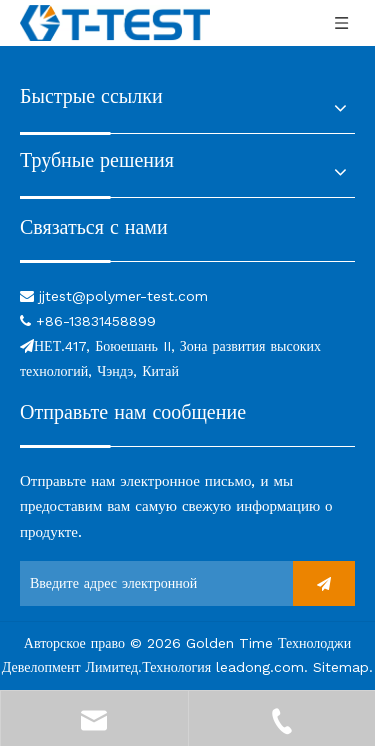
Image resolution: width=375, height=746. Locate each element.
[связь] (187, 259)
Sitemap (341, 667)
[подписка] (324, 583)
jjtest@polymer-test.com (123, 296)
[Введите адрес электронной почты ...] (110, 583)
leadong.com (260, 667)
